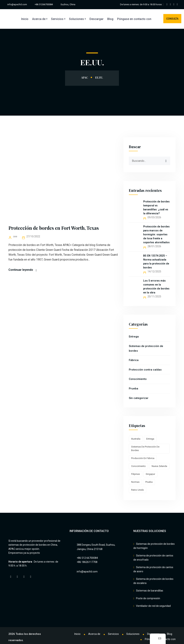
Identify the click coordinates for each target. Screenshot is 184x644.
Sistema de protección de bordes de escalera (153, 580)
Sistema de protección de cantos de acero (153, 568)
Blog (110, 19)
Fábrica (134, 360)
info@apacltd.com (17, 4)
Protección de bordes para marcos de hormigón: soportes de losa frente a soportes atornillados (156, 234)
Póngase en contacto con (134, 19)
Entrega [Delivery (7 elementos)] (150, 439)
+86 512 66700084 (87, 558)
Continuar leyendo (21, 270)
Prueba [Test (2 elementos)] (149, 482)
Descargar (96, 19)
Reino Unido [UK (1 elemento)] (138, 490)
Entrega (134, 337)
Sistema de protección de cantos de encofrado (153, 557)
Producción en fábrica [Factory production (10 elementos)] (143, 458)
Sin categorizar (139, 398)
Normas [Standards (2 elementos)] (135, 482)
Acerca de (39, 19)
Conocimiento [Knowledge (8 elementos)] (138, 466)
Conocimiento (138, 379)
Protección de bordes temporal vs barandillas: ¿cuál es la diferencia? (156, 207)
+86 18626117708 (87, 562)
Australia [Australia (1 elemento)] (136, 439)
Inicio (25, 19)
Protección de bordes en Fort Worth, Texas (54, 228)
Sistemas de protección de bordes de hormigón (154, 546)
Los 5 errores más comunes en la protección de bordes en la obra (156, 287)
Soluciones (76, 19)
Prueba (134, 389)
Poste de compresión (148, 596)
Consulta (172, 19)
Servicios (57, 19)
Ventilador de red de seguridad (153, 603)
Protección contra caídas (145, 370)
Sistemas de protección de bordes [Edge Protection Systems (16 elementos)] (145, 448)
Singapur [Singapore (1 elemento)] (150, 474)
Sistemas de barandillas (150, 589)
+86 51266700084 (44, 4)
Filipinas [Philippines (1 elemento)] (135, 474)
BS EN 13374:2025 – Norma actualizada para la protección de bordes (156, 262)
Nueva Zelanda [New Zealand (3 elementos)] (159, 466)
